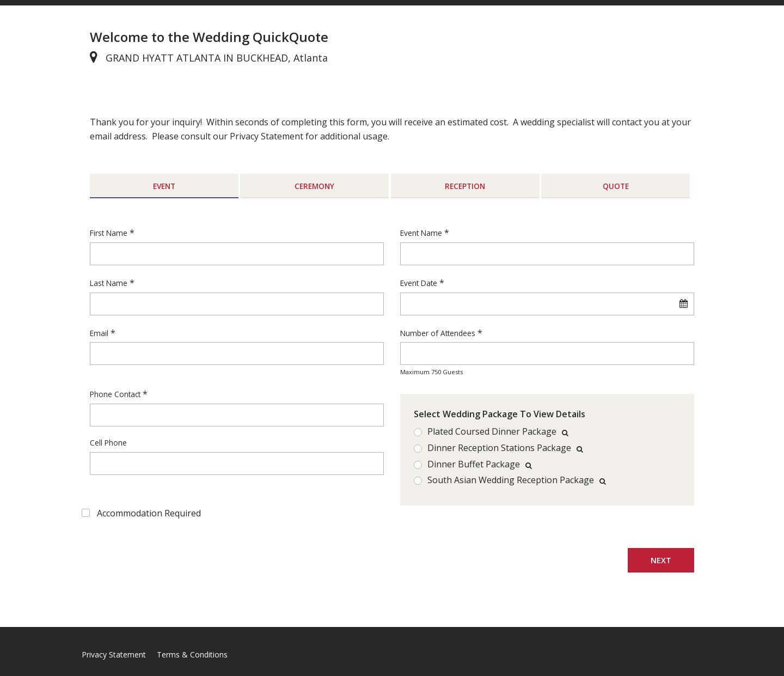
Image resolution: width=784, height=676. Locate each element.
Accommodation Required (149, 513)
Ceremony (314, 186)
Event (164, 186)
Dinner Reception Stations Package (499, 448)
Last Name (109, 283)
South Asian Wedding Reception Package (511, 480)
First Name (109, 233)
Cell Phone (108, 443)
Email (99, 333)
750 (436, 372)
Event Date (419, 283)
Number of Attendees (438, 333)
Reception (465, 186)
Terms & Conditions (192, 654)
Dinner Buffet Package (474, 465)
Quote (616, 186)
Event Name (421, 233)
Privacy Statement (114, 654)
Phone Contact (115, 394)
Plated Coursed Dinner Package (492, 432)
